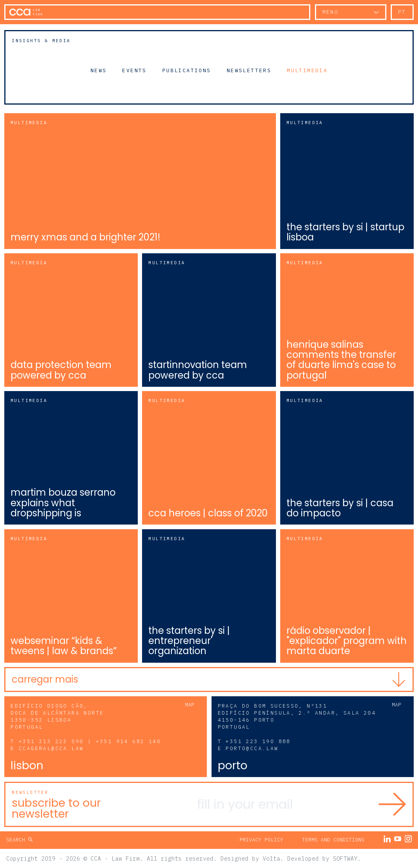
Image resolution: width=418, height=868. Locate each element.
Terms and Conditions (333, 840)
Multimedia (307, 70)
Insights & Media (41, 40)
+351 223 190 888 (258, 741)
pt (402, 12)
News (99, 70)
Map (190, 705)
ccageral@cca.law (51, 748)
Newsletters (249, 70)
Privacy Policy (261, 840)
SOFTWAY (345, 858)
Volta (271, 858)
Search (17, 840)
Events (134, 70)
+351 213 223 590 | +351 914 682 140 (90, 741)
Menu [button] (331, 12)
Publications (187, 70)
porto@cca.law (252, 748)
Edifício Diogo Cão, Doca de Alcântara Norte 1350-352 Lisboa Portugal (57, 716)
